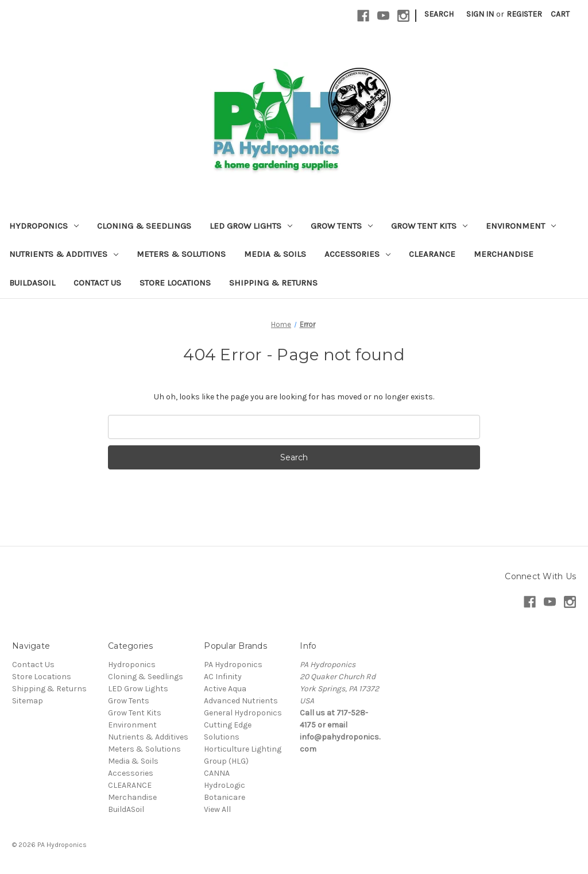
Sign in (480, 14)
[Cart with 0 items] (560, 14)
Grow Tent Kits (429, 226)
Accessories (357, 254)
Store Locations (175, 283)
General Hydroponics (243, 713)
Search (439, 14)
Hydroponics (44, 226)
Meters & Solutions (181, 254)
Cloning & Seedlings (144, 226)
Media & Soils (275, 254)
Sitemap (28, 701)
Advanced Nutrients (241, 701)
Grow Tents (342, 226)
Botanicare (225, 797)
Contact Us (97, 283)
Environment (521, 226)
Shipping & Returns (273, 283)
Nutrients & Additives (64, 254)
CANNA (217, 773)
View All (217, 809)
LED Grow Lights (251, 226)
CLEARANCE (432, 254)
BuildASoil (32, 283)
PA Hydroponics (233, 665)
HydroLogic (225, 785)
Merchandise (504, 254)
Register (524, 14)
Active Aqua (225, 689)
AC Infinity (223, 677)
